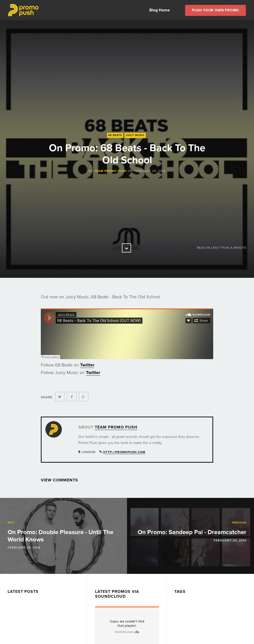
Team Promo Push (111, 171)
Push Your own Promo (215, 10)
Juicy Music (135, 135)
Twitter (87, 365)
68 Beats (115, 135)
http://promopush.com (124, 452)
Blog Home (160, 10)
